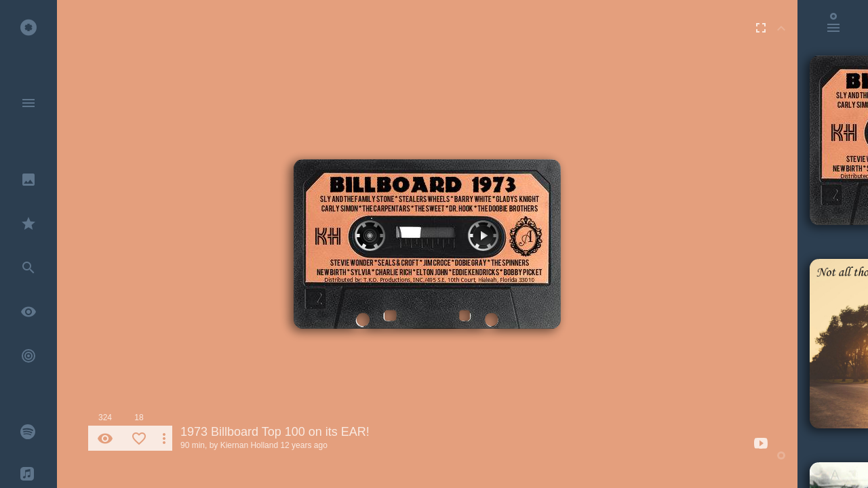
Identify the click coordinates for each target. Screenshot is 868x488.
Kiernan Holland (249, 445)
